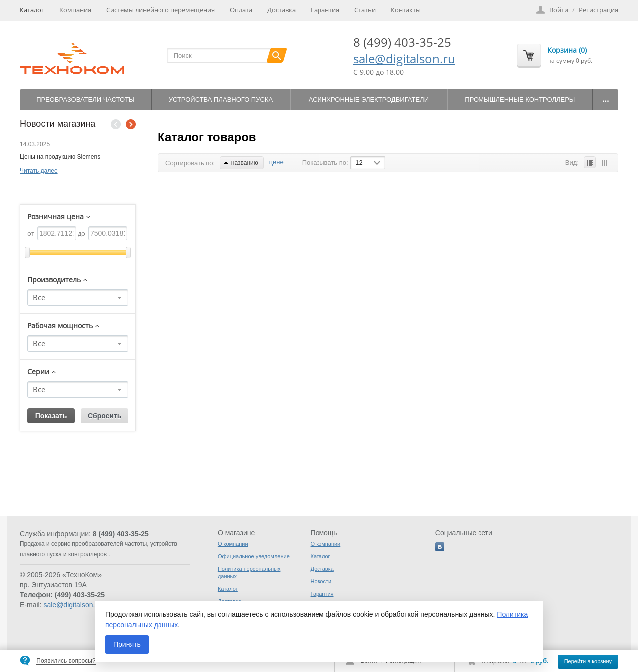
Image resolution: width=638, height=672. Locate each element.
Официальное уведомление (254, 556)
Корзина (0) (567, 50)
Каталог (32, 10)
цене (276, 162)
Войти (559, 10)
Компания (75, 10)
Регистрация (598, 10)
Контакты (406, 10)
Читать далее (39, 171)
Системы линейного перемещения (160, 10)
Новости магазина (58, 124)
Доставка (281, 10)
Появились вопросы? (66, 661)
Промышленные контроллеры (520, 99)
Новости (321, 581)
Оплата (241, 10)
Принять (127, 644)
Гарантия (325, 10)
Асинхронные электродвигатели (369, 99)
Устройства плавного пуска (221, 99)
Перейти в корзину (588, 661)
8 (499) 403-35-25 (402, 42)
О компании (233, 544)
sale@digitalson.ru (404, 59)
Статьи (365, 10)
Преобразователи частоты (85, 99)
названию (241, 163)
